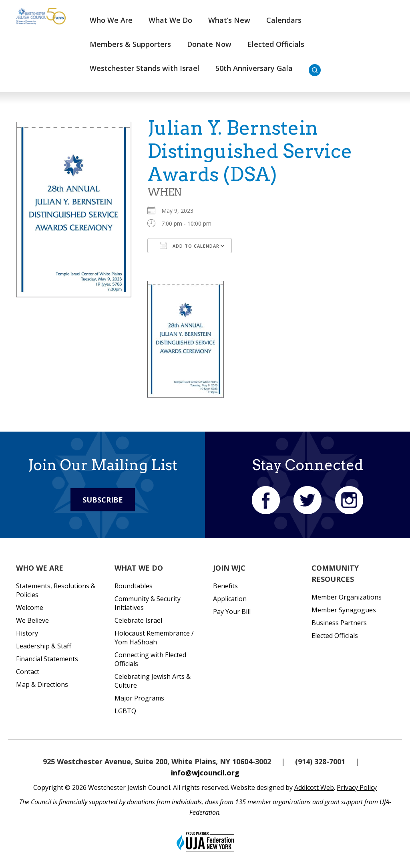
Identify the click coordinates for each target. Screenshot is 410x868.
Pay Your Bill (232, 612)
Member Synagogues (344, 610)
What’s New (229, 20)
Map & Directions (42, 684)
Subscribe (103, 500)
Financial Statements (47, 659)
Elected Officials (276, 44)
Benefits (225, 586)
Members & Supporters (130, 44)
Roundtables (134, 586)
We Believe (32, 620)
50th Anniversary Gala (254, 68)
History (27, 633)
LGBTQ (125, 711)
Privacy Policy (357, 787)
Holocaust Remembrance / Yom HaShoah (154, 638)
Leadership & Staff (44, 646)
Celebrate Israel (138, 620)
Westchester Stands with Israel (145, 68)
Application (230, 599)
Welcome (30, 608)
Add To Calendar (190, 246)
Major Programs (139, 698)
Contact (28, 672)
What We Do (170, 20)
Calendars (284, 20)
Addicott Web (314, 787)
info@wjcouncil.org (205, 773)
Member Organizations (347, 597)
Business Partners (339, 623)
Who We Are (111, 20)
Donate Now (209, 44)
